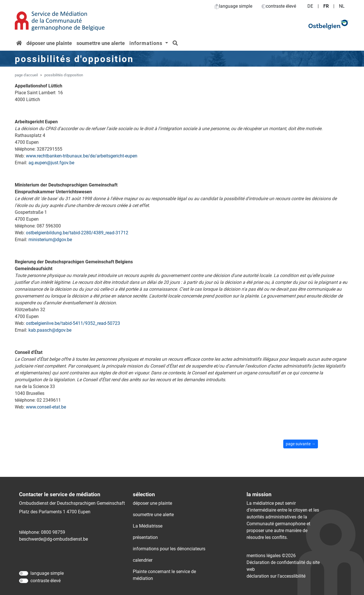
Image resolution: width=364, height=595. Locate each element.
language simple (233, 6)
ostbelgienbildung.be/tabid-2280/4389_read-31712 (77, 233)
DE (310, 6)
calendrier (143, 560)
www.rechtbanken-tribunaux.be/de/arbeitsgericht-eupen (82, 156)
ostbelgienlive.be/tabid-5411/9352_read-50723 (73, 323)
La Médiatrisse (148, 526)
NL (342, 6)
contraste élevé (279, 6)
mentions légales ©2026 (271, 556)
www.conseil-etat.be (46, 407)
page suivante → (301, 444)
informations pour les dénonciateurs (169, 549)
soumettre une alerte (101, 43)
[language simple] (24, 573)
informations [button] (147, 43)
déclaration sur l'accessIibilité (276, 576)
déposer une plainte (49, 43)
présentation (145, 537)
